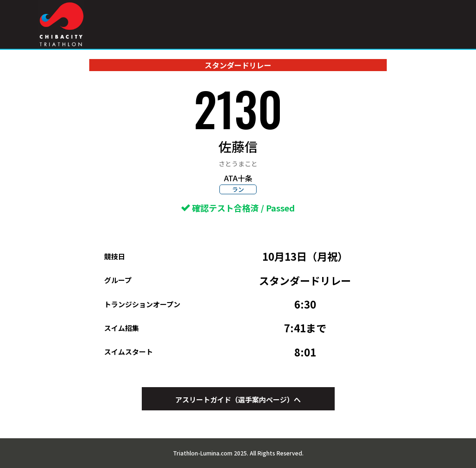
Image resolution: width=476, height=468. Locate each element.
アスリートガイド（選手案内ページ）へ (238, 399)
